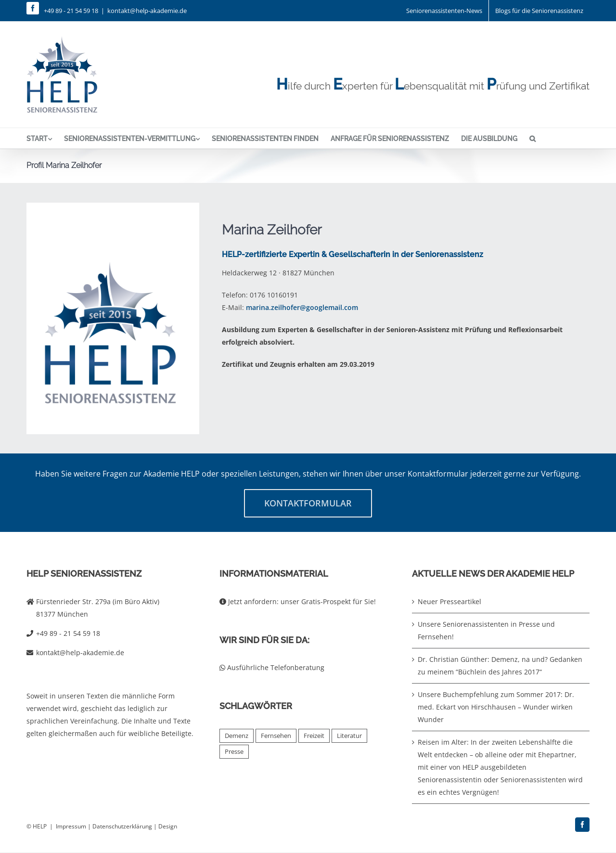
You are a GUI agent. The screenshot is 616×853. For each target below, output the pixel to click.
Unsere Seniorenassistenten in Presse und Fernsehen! (486, 630)
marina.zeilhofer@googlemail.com (302, 307)
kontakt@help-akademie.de (147, 11)
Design (168, 826)
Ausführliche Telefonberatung (272, 667)
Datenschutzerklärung (122, 826)
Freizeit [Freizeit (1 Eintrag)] (314, 736)
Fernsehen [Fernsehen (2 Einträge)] (276, 736)
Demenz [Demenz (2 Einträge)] (237, 736)
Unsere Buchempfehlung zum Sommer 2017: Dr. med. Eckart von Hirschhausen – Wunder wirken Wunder (496, 707)
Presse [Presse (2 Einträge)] (234, 752)
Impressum (71, 826)
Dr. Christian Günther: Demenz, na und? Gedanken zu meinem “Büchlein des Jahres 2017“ (500, 666)
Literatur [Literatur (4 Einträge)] (349, 736)
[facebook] (33, 8)
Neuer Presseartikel (449, 601)
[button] (533, 138)
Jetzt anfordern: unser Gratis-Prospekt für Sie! (298, 601)
